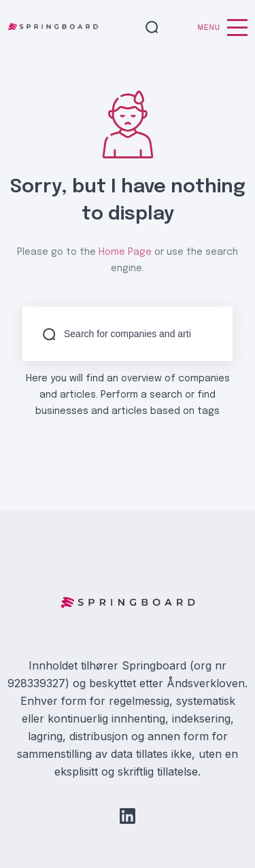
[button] (152, 28)
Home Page (125, 252)
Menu (223, 28)
